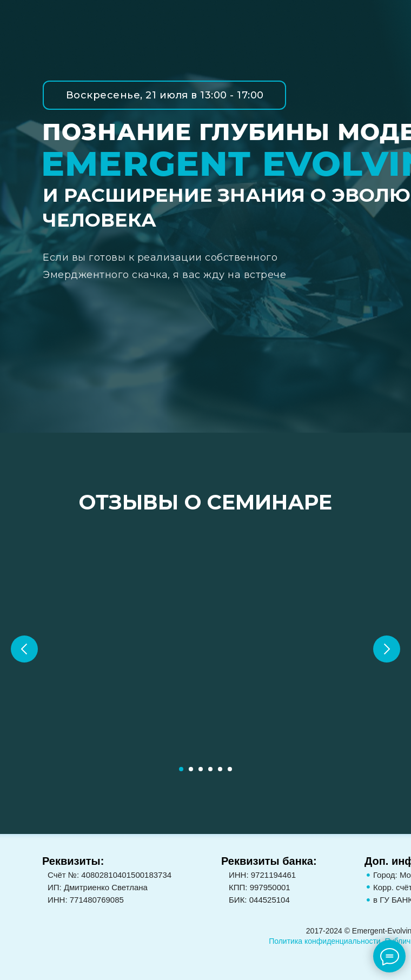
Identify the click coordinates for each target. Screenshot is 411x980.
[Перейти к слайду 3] (201, 769)
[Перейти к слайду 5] (220, 769)
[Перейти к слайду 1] (181, 769)
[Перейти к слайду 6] (230, 769)
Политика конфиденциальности (325, 941)
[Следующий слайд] (387, 649)
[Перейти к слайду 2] (191, 769)
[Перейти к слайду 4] (210, 769)
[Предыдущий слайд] (24, 649)
